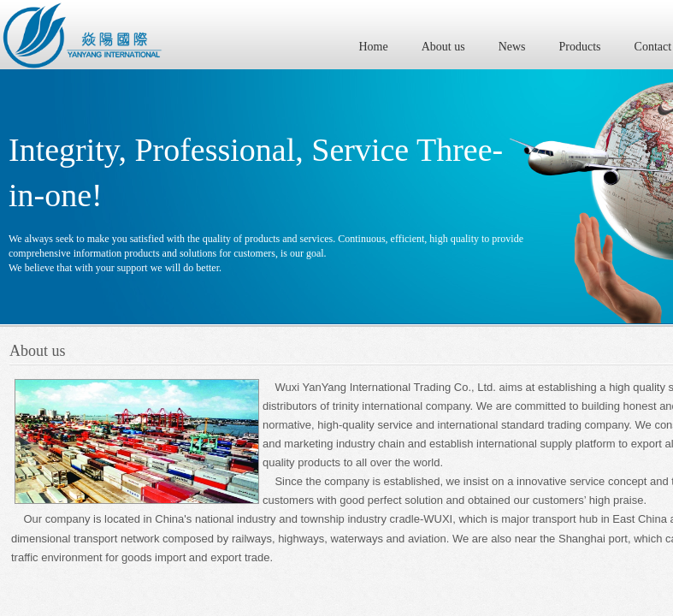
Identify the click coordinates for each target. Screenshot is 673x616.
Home (374, 47)
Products (580, 47)
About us (443, 47)
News (512, 47)
